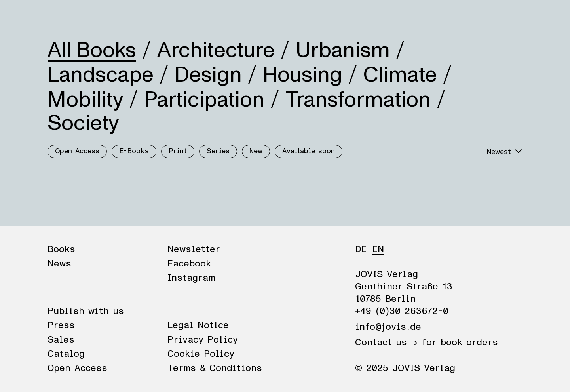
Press (61, 325)
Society (83, 123)
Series (218, 151)
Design (208, 75)
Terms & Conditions (215, 368)
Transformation (358, 100)
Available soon (309, 151)
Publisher (138, 17)
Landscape (101, 75)
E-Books (134, 151)
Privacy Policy (203, 340)
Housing (303, 75)
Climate (400, 75)
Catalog (66, 354)
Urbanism (343, 50)
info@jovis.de (388, 327)
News (96, 17)
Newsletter (194, 249)
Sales (61, 340)
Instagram (191, 278)
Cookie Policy (201, 354)
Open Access (77, 151)
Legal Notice (198, 325)
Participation (204, 100)
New (256, 151)
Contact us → (386, 343)
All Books (92, 50)
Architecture (216, 50)
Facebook (189, 264)
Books (61, 17)
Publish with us (86, 311)
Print (178, 151)
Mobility (85, 100)
